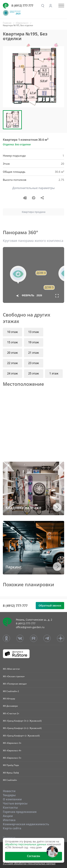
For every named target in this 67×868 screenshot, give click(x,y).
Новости (9, 791)
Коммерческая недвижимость (26, 824)
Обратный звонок (50, 605)
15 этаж (13, 342)
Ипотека (9, 820)
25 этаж (34, 373)
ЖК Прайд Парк (11, 765)
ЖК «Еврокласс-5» (12, 758)
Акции (8, 816)
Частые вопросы (15, 803)
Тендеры (9, 795)
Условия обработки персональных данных (29, 864)
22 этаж (13, 363)
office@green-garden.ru (30, 627)
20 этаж (13, 353)
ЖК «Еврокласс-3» (12, 743)
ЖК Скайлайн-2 (11, 691)
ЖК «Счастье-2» (11, 713)
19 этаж (34, 342)
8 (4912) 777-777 (22, 6)
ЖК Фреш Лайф (11, 773)
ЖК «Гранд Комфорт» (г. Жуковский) (21, 736)
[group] (33, 77)
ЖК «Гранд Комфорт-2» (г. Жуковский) (22, 728)
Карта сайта (12, 828)
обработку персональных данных (26, 844)
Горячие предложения (20, 812)
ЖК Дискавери (10, 706)
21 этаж (34, 353)
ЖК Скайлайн (10, 780)
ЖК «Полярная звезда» (15, 684)
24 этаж (13, 373)
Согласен (33, 856)
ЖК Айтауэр (9, 699)
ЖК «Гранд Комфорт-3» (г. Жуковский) (22, 721)
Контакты (10, 807)
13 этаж (34, 332)
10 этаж (13, 332)
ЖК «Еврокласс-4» (12, 750)
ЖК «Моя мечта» (11, 669)
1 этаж (54, 373)
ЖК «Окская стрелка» (14, 676)
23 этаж (34, 363)
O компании (12, 799)
